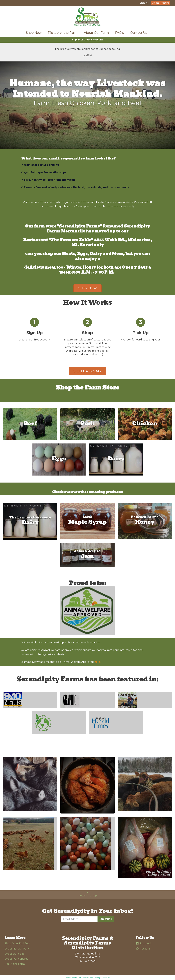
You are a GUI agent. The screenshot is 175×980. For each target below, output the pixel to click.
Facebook (144, 944)
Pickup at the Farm (63, 33)
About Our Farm (96, 33)
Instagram (144, 949)
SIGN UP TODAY (87, 371)
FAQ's (119, 33)
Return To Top (88, 894)
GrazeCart (106, 978)
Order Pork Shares (16, 959)
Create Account (160, 3)
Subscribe (106, 919)
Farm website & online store (77, 978)
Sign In (144, 3)
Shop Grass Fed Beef (17, 944)
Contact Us (139, 33)
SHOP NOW (87, 288)
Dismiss (88, 55)
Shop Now (34, 33)
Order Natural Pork (17, 949)
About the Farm (15, 964)
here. (97, 662)
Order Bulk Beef (15, 954)
